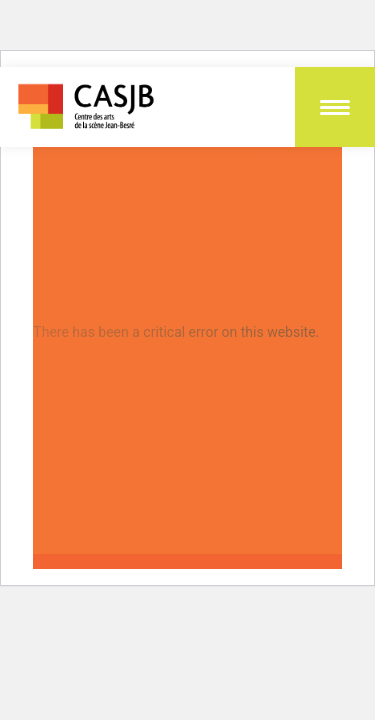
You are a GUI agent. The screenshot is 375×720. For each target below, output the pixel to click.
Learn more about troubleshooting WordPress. (176, 378)
